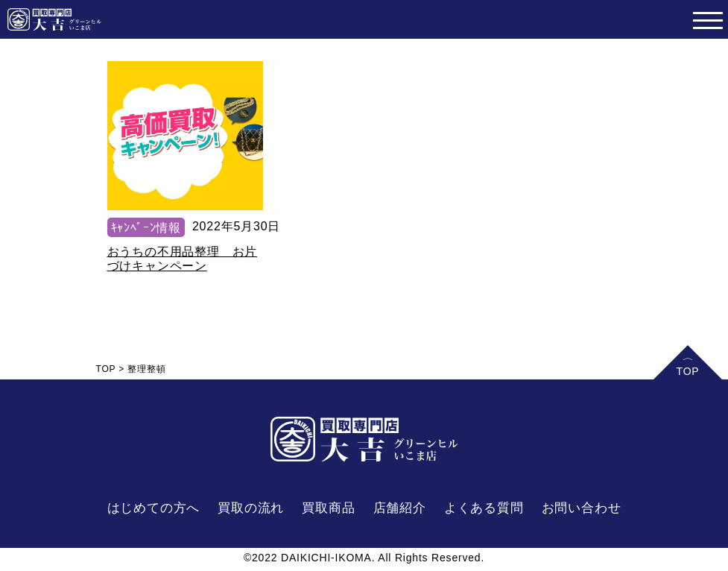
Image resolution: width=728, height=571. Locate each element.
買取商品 (328, 508)
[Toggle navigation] (708, 20)
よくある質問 (484, 508)
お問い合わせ (582, 508)
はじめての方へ (154, 508)
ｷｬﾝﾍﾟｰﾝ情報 (146, 228)
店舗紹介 (400, 508)
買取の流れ (251, 508)
